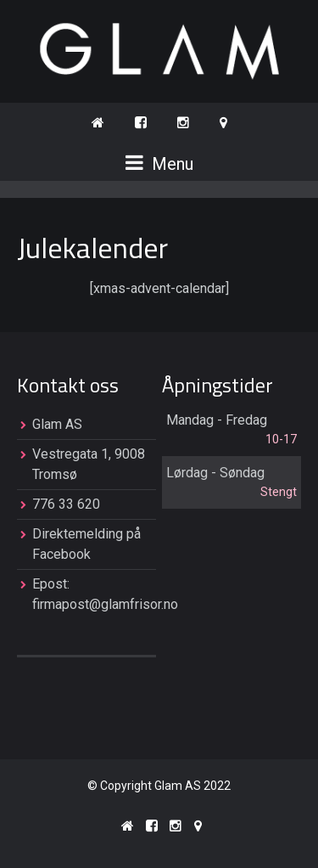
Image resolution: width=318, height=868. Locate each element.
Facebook (61, 554)
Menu (159, 163)
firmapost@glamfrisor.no (105, 604)
